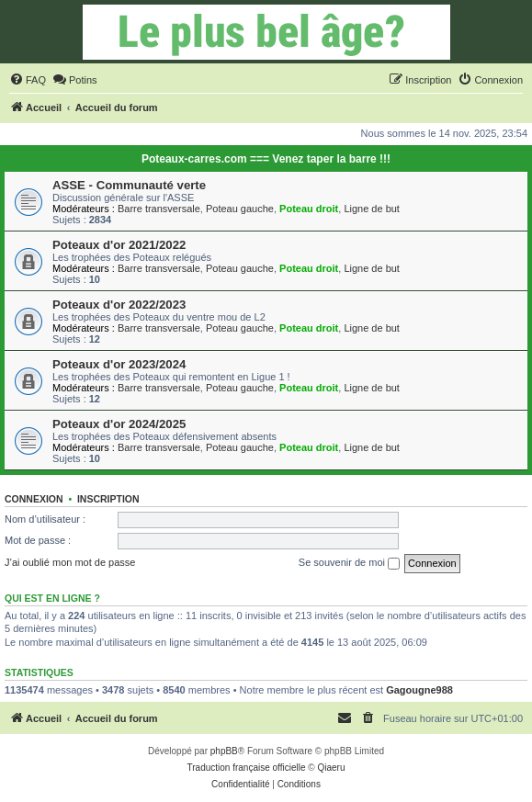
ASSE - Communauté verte (129, 185)
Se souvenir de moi (349, 563)
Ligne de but (372, 209)
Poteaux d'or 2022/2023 (119, 305)
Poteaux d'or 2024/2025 (119, 424)
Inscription (108, 499)
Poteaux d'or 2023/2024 (119, 364)
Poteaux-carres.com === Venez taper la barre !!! (266, 159)
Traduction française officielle (247, 768)
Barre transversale (159, 209)
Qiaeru (331, 768)
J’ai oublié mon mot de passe (70, 562)
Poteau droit (309, 209)
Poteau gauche (240, 209)
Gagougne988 (419, 690)
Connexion (34, 499)
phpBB (224, 751)
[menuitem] (28, 80)
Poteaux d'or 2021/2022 (119, 245)
